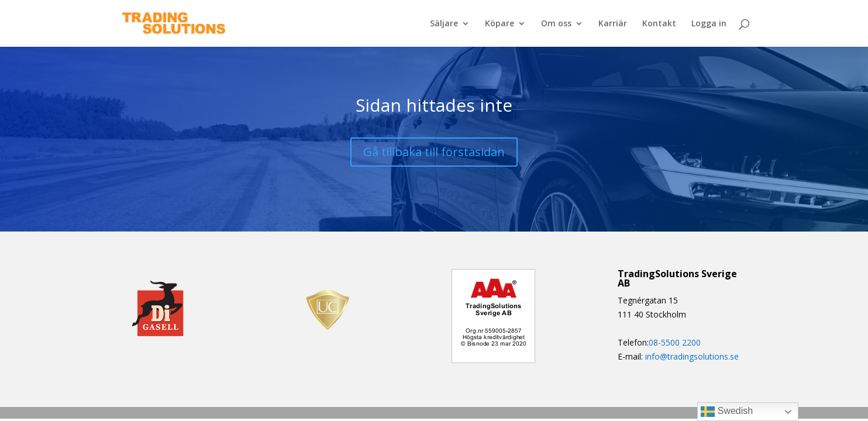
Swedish (727, 412)
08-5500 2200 (675, 342)
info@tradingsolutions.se (692, 356)
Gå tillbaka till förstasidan (434, 152)
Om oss (556, 24)
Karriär (613, 24)
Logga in (709, 24)
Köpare (500, 24)
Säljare (444, 24)
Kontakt (659, 24)
